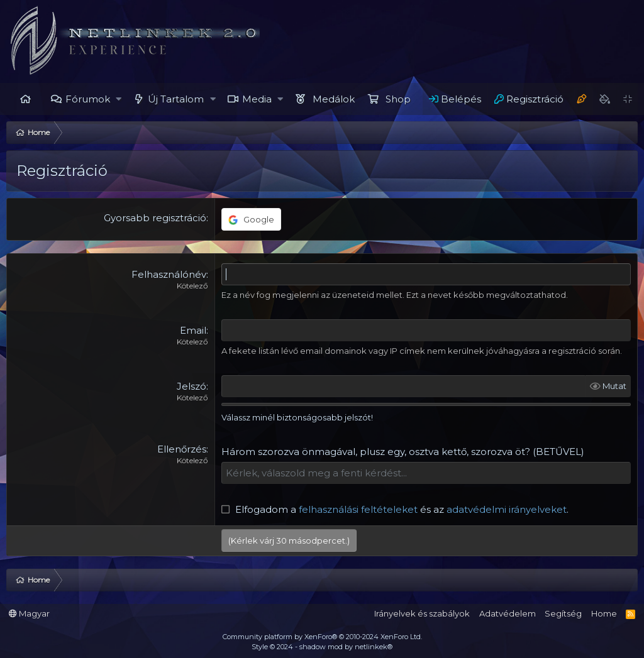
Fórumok (88, 99)
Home (25, 99)
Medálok (334, 99)
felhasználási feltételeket (358, 509)
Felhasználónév (169, 274)
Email (193, 330)
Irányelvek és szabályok (422, 613)
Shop (398, 99)
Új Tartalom (176, 99)
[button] (119, 99)
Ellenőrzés (182, 449)
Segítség (563, 613)
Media (257, 99)
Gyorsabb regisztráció (155, 218)
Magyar (29, 613)
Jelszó (192, 386)
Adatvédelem (508, 613)
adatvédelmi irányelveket (507, 509)
